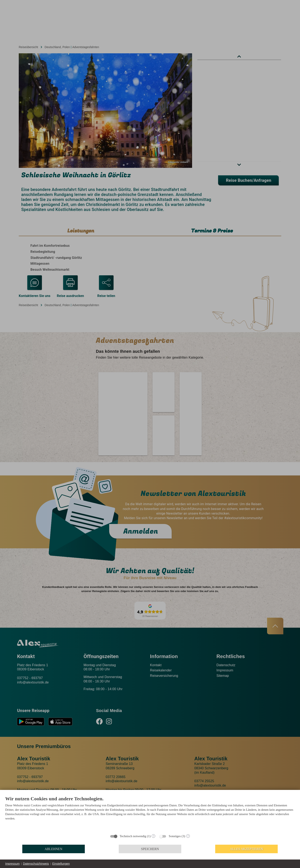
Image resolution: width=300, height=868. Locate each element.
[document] (150, 814)
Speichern (150, 849)
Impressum (12, 864)
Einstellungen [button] (61, 864)
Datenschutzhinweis (36, 864)
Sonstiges (175, 836)
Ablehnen (53, 849)
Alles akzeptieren (247, 849)
